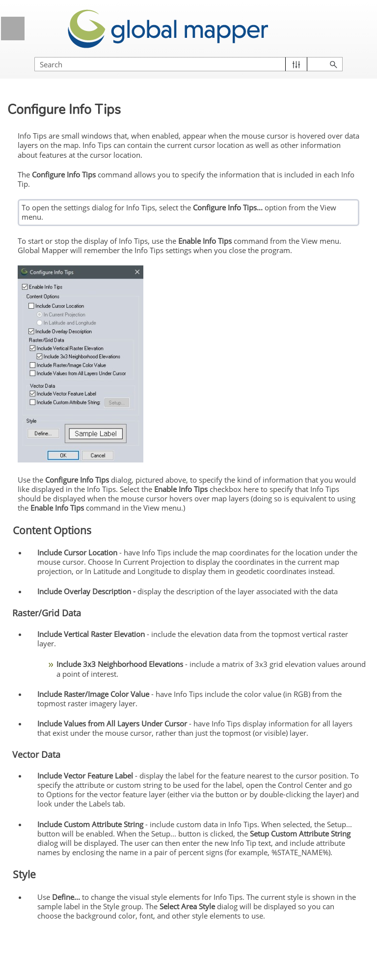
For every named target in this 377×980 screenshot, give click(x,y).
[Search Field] (188, 64)
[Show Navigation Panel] (13, 29)
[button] (296, 64)
